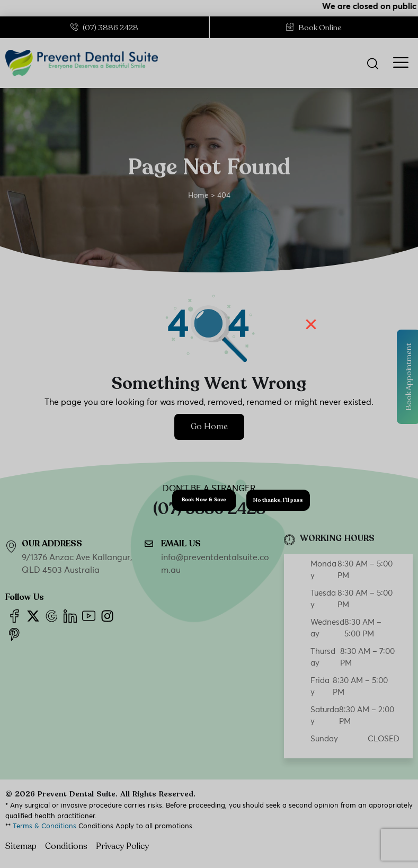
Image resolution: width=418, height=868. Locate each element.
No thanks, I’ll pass (278, 500)
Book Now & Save (204, 500)
